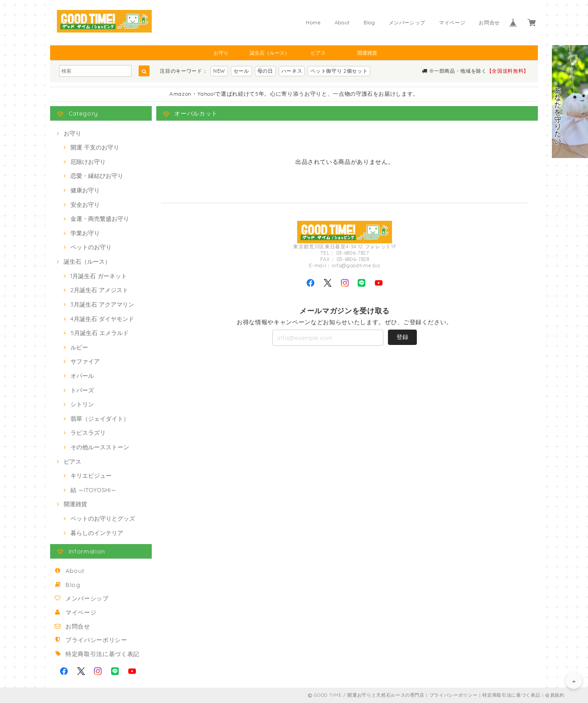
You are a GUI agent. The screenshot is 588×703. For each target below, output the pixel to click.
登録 (402, 337)
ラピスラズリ (88, 433)
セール (241, 71)
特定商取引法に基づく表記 (103, 654)
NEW (219, 71)
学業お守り (85, 233)
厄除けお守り (88, 162)
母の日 (265, 71)
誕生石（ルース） (270, 53)
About (342, 23)
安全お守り (85, 205)
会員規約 (555, 695)
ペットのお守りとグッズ (103, 518)
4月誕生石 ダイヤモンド (102, 319)
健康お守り (85, 190)
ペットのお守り (91, 247)
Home (313, 23)
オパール (82, 376)
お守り (221, 53)
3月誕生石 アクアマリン (102, 304)
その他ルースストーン (100, 447)
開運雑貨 (367, 53)
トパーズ (82, 390)
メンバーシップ (407, 23)
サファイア (85, 361)
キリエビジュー (91, 475)
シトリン (82, 404)
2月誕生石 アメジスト (99, 290)
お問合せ (489, 23)
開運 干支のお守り (95, 147)
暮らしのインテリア (97, 533)
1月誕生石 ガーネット (99, 276)
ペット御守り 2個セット (339, 71)
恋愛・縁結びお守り (97, 176)
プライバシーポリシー (96, 640)
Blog (369, 23)
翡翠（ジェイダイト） (100, 419)
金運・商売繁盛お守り (100, 219)
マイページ (452, 23)
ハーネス (292, 71)
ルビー (79, 347)
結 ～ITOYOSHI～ (93, 490)
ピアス (318, 53)
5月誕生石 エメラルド (100, 333)
